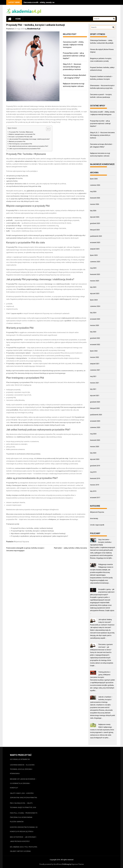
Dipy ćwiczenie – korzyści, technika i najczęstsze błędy (101, 542)
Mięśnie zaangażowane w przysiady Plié (22, 134)
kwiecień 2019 (95, 478)
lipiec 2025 (94, 255)
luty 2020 (93, 453)
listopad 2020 (95, 408)
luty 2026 (93, 211)
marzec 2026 (95, 204)
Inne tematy (94, 518)
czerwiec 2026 (95, 185)
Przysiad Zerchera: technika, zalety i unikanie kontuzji (32, 528)
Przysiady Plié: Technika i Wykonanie (21, 132)
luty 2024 (93, 313)
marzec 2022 (95, 357)
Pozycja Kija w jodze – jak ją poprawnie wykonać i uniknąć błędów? (74, 56)
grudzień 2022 (95, 338)
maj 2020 (93, 434)
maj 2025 (93, 268)
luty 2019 (93, 491)
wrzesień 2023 (95, 319)
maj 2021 (93, 376)
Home (18, 19)
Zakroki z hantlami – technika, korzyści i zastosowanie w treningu (101, 700)
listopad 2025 (95, 230)
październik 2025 (96, 236)
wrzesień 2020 (95, 421)
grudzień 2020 (95, 402)
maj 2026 (93, 191)
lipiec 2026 (94, 179)
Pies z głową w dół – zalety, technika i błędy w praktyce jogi (23, 805)
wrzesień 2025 (95, 242)
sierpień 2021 (95, 364)
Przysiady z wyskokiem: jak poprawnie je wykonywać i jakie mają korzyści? (40, 536)
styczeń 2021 (95, 396)
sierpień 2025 (95, 249)
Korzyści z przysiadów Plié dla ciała (21, 137)
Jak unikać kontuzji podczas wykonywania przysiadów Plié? (29, 146)
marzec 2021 (95, 383)
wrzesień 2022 (95, 344)
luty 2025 (93, 287)
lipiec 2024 (94, 300)
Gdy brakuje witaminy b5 (20, 759)
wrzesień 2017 (95, 498)
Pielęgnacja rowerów (106, 564)
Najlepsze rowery (104, 724)
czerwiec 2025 (95, 262)
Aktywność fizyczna (21, 542)
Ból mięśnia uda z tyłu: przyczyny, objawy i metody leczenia (24, 849)
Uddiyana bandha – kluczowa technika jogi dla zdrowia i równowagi (22, 769)
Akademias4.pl (34, 29)
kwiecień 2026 (95, 198)
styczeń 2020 (95, 459)
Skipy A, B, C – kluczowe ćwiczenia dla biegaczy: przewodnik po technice (72, 67)
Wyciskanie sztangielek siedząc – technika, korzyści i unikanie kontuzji (38, 533)
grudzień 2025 (95, 223)
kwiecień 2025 (95, 274)
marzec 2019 (95, 485)
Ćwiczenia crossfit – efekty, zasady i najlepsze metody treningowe (50, 2)
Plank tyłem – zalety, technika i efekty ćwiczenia (70, 548)
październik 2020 (96, 415)
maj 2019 (93, 472)
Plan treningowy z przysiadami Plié (21, 144)
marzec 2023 (95, 325)
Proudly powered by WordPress (50, 864)
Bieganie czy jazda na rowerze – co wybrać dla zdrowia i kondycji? (23, 783)
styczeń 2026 (95, 217)
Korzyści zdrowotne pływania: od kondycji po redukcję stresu (24, 829)
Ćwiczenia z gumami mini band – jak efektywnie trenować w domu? (101, 647)
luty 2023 (93, 332)
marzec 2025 (95, 281)
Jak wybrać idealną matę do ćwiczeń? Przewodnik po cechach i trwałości (102, 622)
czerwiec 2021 (95, 370)
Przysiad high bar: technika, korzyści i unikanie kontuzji (32, 531)
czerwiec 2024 (95, 306)
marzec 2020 (95, 447)
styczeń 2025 (95, 293)
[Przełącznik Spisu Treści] (47, 129)
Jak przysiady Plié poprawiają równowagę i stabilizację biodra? (29, 139)
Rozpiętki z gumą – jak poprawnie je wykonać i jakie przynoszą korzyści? (102, 592)
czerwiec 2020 (95, 427)
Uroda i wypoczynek (97, 525)
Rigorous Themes (78, 864)
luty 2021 (93, 389)
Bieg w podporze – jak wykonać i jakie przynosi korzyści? (23, 839)
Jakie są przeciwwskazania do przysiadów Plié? (25, 149)
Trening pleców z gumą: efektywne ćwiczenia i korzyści (100, 675)
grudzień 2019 (95, 466)
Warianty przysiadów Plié (17, 141)
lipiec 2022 (94, 351)
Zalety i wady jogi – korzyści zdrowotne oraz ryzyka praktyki (23, 795)
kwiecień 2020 (95, 440)
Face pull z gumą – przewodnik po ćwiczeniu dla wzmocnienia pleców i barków (24, 817)
